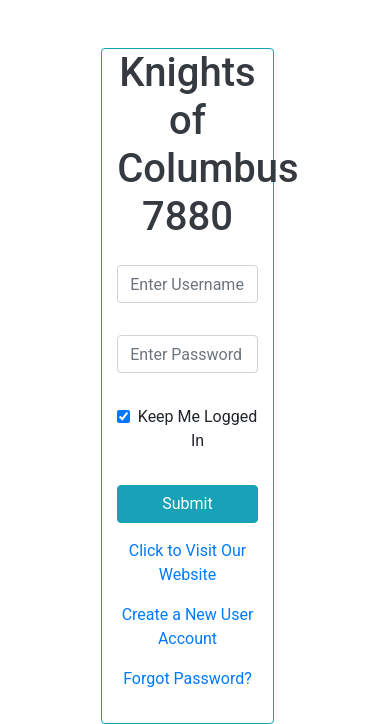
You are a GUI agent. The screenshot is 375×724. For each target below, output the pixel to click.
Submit (187, 503)
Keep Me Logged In (197, 428)
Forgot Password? (187, 678)
